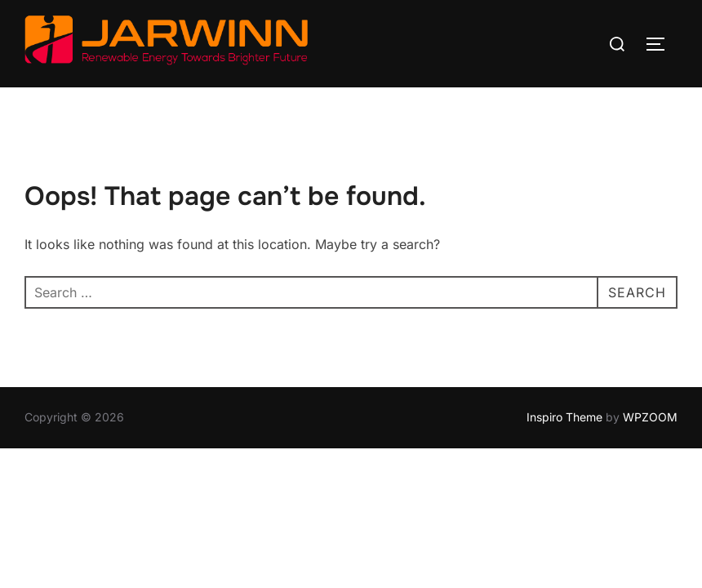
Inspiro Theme (564, 417)
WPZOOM (650, 417)
